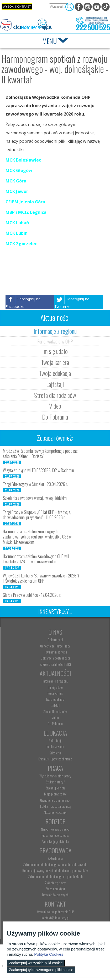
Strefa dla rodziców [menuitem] (55, 712)
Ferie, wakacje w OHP (55, 341)
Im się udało (55, 351)
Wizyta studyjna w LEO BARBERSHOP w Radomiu (38, 470)
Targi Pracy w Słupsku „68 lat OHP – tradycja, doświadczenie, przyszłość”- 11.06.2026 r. (37, 515)
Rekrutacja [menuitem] (55, 741)
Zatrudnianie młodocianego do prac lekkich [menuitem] (55, 876)
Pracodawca (55, 850)
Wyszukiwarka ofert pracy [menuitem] (55, 776)
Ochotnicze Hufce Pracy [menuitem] (55, 646)
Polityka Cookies (49, 954)
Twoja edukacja (55, 373)
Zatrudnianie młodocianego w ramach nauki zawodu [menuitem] (55, 864)
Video (55, 406)
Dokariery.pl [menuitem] (55, 640)
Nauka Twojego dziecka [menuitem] (55, 829)
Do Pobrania (55, 417)
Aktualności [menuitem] (55, 858)
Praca (55, 768)
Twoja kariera (55, 362)
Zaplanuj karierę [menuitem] (55, 788)
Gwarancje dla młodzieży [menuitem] (55, 800)
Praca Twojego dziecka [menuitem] (55, 835)
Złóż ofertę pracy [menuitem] (55, 883)
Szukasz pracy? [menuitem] (55, 782)
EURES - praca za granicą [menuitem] (55, 806)
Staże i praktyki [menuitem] (55, 889)
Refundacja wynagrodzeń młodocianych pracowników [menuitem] (55, 870)
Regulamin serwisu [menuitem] (55, 652)
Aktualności (55, 673)
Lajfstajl (55, 384)
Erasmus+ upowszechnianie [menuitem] (55, 759)
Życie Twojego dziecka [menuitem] (55, 841)
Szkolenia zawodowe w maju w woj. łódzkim (35, 498)
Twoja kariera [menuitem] (55, 693)
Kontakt (55, 904)
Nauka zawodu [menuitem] (55, 747)
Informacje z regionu (55, 331)
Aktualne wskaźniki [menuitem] (55, 812)
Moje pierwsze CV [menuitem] (55, 794)
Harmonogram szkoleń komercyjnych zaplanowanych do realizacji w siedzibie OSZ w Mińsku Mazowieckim (37, 537)
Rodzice (55, 821)
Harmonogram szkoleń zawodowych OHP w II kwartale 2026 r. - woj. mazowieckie (36, 559)
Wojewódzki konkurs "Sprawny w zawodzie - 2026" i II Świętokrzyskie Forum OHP (41, 578)
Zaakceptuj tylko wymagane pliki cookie (41, 970)
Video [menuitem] (55, 718)
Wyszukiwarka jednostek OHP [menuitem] (55, 912)
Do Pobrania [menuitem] (55, 724)
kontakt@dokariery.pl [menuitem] (55, 918)
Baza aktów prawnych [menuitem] (55, 895)
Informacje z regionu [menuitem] (55, 681)
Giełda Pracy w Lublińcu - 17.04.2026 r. (32, 595)
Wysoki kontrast (17, 7)
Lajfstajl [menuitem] (55, 705)
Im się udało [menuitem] (55, 687)
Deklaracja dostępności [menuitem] (55, 658)
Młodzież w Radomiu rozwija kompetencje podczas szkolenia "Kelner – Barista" (40, 454)
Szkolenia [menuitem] (55, 753)
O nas (55, 632)
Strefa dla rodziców (55, 395)
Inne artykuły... (55, 611)
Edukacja (55, 733)
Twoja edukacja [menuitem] (55, 699)
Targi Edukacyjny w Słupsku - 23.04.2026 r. (35, 484)
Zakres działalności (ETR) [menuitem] (55, 664)
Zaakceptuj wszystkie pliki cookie (36, 963)
